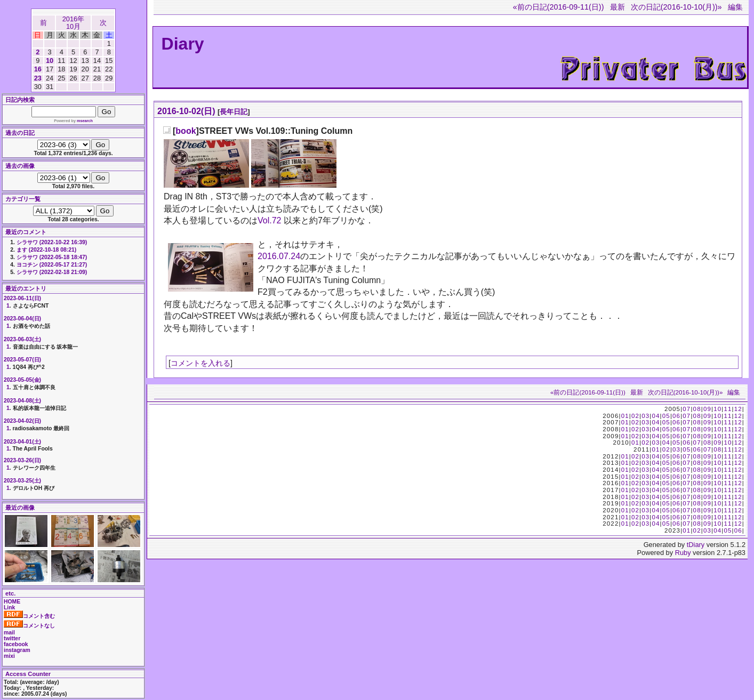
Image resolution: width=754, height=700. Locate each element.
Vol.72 (269, 220)
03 (645, 416)
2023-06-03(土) (22, 339)
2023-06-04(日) (22, 319)
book (186, 131)
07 (687, 409)
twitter (12, 638)
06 (676, 416)
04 (656, 416)
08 (697, 409)
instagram (17, 650)
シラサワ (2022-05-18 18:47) (52, 257)
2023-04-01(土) (22, 442)
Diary (183, 44)
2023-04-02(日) (22, 421)
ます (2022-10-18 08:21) (46, 250)
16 (38, 69)
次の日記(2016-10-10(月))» (676, 7)
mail (9, 633)
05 (666, 416)
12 (738, 409)
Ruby (683, 553)
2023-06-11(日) (22, 298)
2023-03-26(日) (22, 460)
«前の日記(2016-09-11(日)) (559, 7)
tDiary (696, 545)
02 (635, 416)
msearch (85, 121)
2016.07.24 (279, 256)
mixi (9, 656)
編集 (735, 7)
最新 (617, 7)
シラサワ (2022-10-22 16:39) (52, 242)
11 (728, 409)
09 (707, 409)
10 (50, 61)
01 (625, 416)
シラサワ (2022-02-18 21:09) (52, 272)
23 (38, 78)
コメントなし (29, 626)
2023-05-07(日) (22, 360)
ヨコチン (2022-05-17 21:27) (52, 265)
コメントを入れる (200, 363)
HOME (12, 602)
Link (9, 608)
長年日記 (234, 112)
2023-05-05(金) (22, 380)
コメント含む (29, 616)
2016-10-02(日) (186, 111)
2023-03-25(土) (22, 481)
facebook (16, 644)
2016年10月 (73, 23)
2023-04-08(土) (22, 401)
